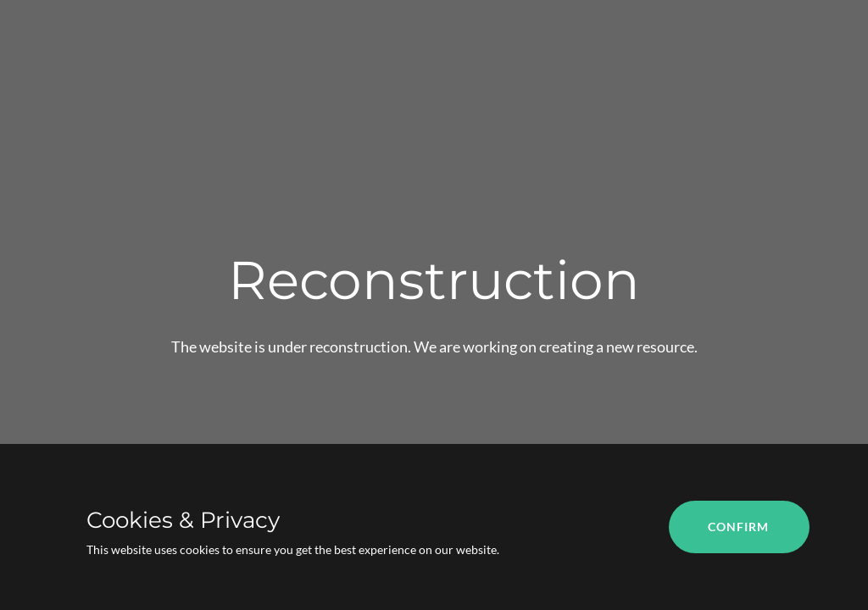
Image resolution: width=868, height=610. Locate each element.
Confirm (738, 527)
